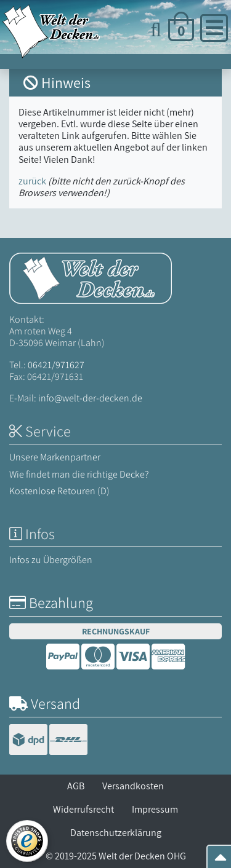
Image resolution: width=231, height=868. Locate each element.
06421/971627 (56, 365)
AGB (76, 786)
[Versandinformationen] (48, 741)
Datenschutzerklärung (116, 833)
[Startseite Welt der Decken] (91, 278)
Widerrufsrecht (83, 809)
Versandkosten (133, 786)
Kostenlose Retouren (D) (59, 491)
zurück (32, 181)
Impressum (155, 809)
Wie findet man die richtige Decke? (79, 474)
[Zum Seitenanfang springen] (221, 861)
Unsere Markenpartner (55, 457)
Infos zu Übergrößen (51, 560)
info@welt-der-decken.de (90, 398)
